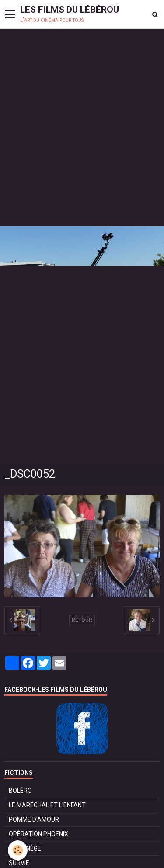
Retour (82, 620)
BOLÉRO (20, 791)
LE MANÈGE (25, 848)
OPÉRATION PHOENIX (38, 834)
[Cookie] (18, 850)
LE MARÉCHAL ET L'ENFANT (47, 805)
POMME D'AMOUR (34, 819)
